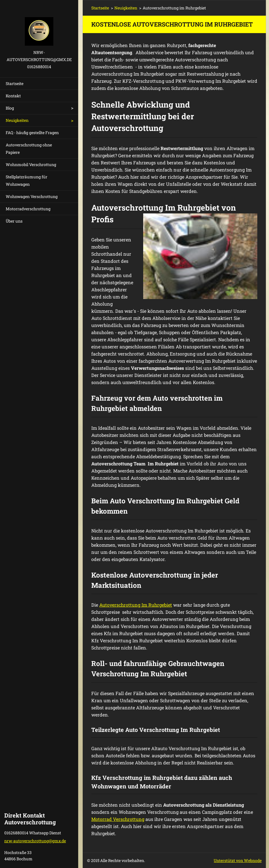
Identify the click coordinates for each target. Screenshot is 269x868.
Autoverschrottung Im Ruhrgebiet (136, 605)
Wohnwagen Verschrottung (32, 196)
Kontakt (13, 96)
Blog (10, 108)
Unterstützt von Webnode (238, 860)
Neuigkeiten (17, 120)
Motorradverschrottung (28, 209)
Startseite (15, 83)
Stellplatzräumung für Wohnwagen (27, 180)
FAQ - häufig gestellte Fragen (32, 133)
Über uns (14, 221)
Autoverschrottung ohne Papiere (29, 149)
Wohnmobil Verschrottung (31, 164)
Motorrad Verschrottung (118, 819)
